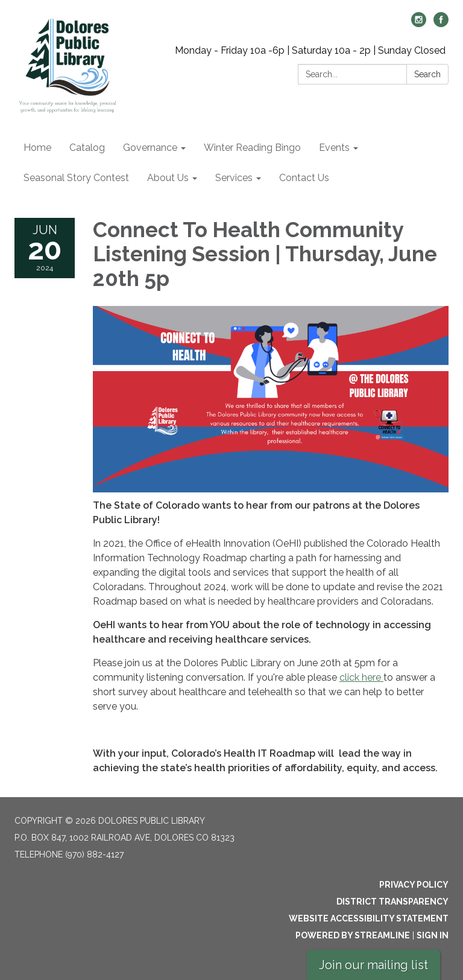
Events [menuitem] (334, 148)
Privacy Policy (414, 885)
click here (361, 677)
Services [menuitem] (234, 178)
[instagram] (419, 24)
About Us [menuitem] (168, 178)
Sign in (433, 935)
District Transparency (392, 902)
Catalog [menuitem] (87, 148)
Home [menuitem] (37, 148)
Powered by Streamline (353, 935)
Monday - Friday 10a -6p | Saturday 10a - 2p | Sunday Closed (310, 50)
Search (427, 74)
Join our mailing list (373, 965)
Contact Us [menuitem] (304, 178)
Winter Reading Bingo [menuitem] (252, 148)
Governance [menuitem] (150, 148)
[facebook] (441, 24)
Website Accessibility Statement (369, 918)
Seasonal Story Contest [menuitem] (76, 178)
